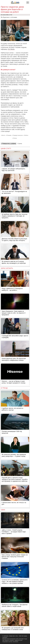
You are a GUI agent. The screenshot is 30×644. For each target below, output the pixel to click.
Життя (4, 135)
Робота (26, 135)
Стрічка (20, 144)
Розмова (9, 135)
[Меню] (28, 3)
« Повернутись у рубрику (9, 144)
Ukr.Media (11, 49)
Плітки (15, 138)
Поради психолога (18, 135)
